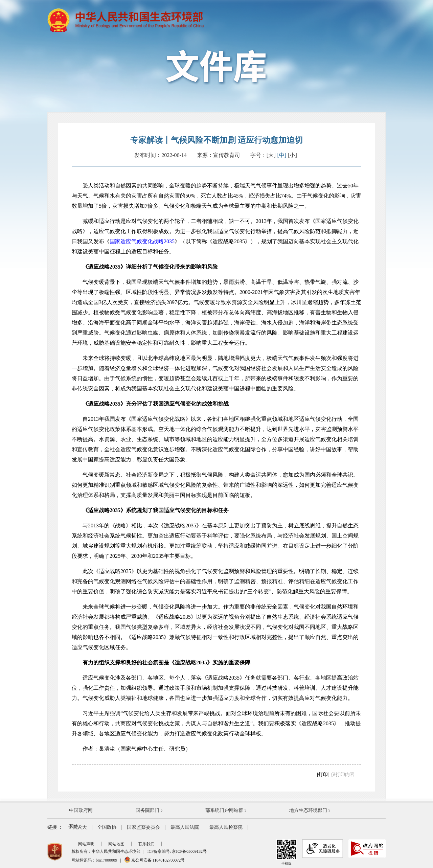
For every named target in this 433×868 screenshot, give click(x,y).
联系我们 (146, 844)
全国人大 (77, 827)
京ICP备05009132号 (189, 851)
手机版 (287, 852)
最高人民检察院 (226, 827)
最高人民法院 (185, 827)
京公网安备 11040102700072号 (155, 860)
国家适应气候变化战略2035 (142, 241)
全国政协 (107, 827)
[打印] (323, 774)
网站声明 (86, 844)
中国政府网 (81, 810)
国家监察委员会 (143, 827)
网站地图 (116, 844)
